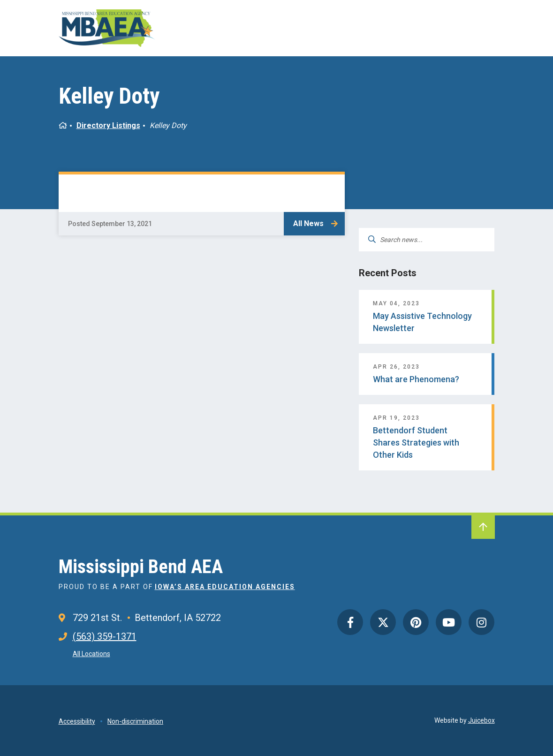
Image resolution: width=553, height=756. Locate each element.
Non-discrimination (135, 721)
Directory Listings (108, 125)
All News (308, 223)
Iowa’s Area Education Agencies (225, 587)
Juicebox (481, 720)
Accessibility (77, 721)
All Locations (91, 654)
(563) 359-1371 (105, 636)
